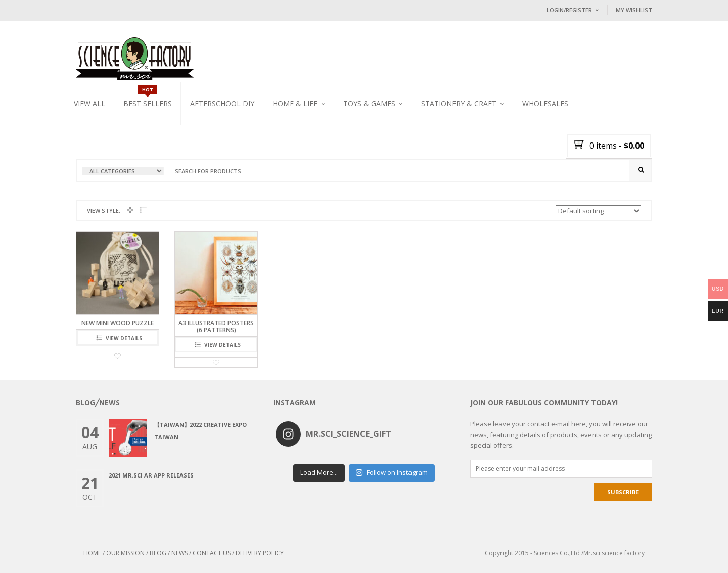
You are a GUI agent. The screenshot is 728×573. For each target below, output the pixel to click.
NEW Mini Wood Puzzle (118, 323)
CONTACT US (212, 553)
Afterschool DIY (222, 103)
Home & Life (295, 103)
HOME (92, 553)
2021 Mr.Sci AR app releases (151, 475)
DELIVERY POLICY (260, 553)
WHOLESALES (545, 103)
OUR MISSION (125, 553)
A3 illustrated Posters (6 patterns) (216, 326)
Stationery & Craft (459, 103)
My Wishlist (634, 10)
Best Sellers (148, 103)
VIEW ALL (89, 103)
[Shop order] (598, 211)
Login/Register (569, 10)
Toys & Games (369, 103)
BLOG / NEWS (169, 553)
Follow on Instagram (392, 472)
